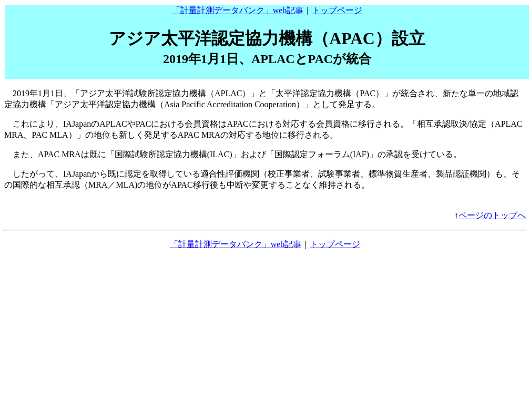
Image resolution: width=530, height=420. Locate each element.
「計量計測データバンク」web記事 (238, 10)
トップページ (337, 10)
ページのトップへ (492, 215)
